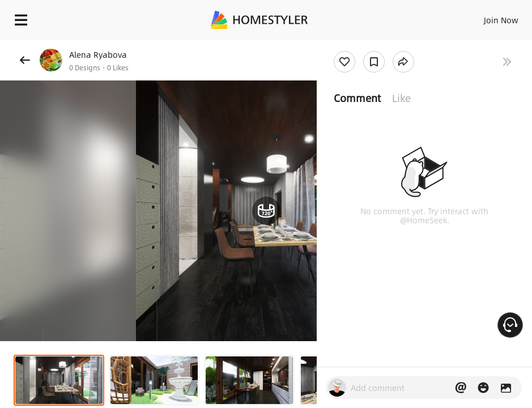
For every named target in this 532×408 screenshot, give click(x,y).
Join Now (501, 20)
